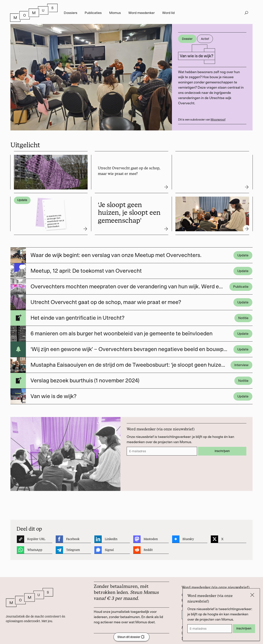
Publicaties (93, 13)
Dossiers (71, 13)
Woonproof (218, 120)
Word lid (168, 13)
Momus (115, 13)
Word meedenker (142, 13)
